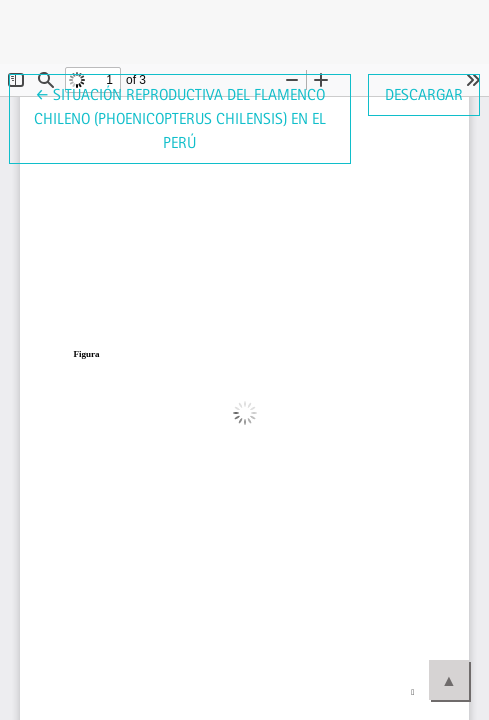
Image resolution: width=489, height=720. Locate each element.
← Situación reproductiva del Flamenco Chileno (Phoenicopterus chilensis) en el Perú (180, 117)
